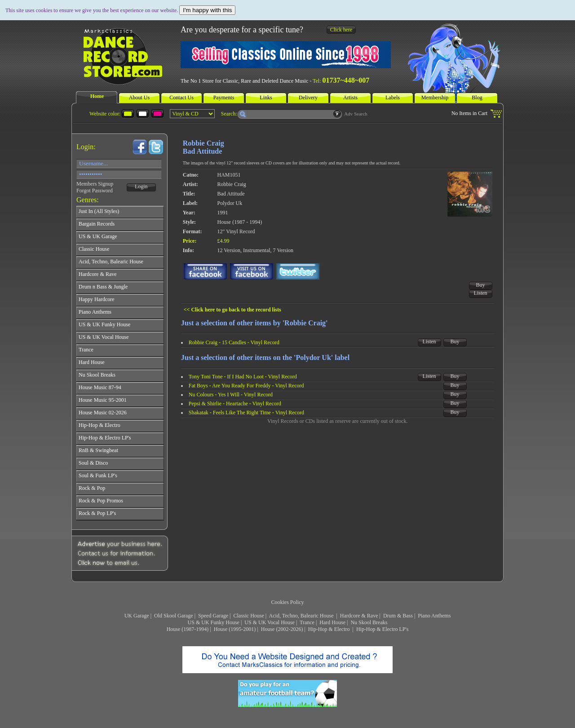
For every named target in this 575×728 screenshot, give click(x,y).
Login (141, 186)
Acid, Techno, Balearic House (302, 616)
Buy (481, 285)
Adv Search (356, 114)
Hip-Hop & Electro (330, 629)
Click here (341, 30)
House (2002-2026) (282, 629)
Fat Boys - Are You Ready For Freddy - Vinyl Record (246, 386)
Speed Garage (213, 616)
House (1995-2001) (235, 629)
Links (266, 98)
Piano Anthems (434, 616)
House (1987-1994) (188, 629)
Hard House (332, 622)
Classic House (248, 616)
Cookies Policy (287, 602)
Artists (350, 98)
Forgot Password (95, 191)
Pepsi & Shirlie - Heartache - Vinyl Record (235, 404)
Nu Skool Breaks (369, 622)
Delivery (308, 98)
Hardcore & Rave (359, 616)
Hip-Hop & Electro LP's (382, 629)
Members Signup (95, 184)
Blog (477, 98)
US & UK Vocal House (270, 622)
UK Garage (137, 616)
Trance (307, 622)
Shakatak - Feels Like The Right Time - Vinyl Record (246, 413)
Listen (481, 293)
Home (97, 96)
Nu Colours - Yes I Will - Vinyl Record (231, 395)
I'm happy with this (207, 10)
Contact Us (181, 98)
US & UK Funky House (214, 622)
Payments (224, 98)
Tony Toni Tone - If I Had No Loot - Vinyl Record (243, 377)
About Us (139, 98)
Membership (435, 98)
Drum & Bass (398, 616)
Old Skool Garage (174, 616)
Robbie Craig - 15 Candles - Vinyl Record (234, 342)
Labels (393, 98)
